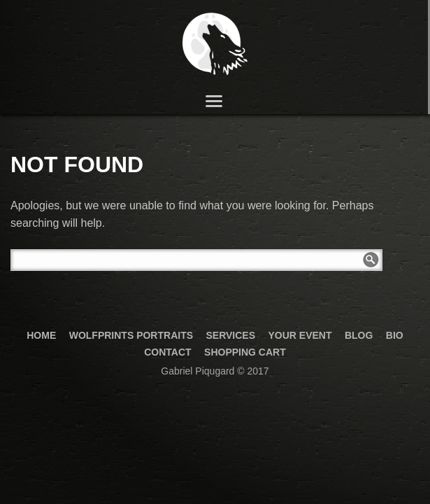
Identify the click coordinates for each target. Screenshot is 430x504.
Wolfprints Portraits (131, 335)
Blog (359, 335)
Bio (395, 335)
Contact (167, 352)
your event (300, 335)
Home (41, 335)
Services (230, 335)
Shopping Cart (245, 352)
